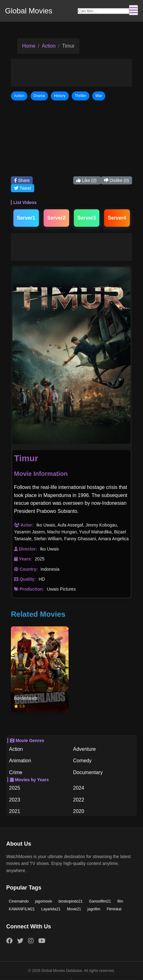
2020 (79, 811)
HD (42, 579)
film (120, 901)
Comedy (83, 761)
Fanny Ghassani (80, 539)
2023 (15, 800)
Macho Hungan (62, 532)
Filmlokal (114, 909)
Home (29, 46)
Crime (16, 772)
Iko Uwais (46, 525)
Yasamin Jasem (29, 532)
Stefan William (48, 539)
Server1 (26, 218)
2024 (79, 788)
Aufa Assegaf (70, 525)
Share (22, 180)
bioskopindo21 (71, 901)
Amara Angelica (113, 539)
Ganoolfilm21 (100, 901)
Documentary (88, 772)
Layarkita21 (51, 909)
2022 (79, 800)
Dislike (117, 180)
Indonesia (50, 569)
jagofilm (94, 909)
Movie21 (74, 909)
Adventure (85, 749)
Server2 (57, 218)
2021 (15, 811)
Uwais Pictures (61, 589)
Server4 (117, 218)
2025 (40, 559)
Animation (20, 761)
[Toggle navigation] (133, 10)
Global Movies (29, 11)
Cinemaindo (19, 901)
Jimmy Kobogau (101, 525)
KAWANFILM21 (22, 909)
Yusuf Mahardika (95, 532)
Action (49, 46)
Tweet (23, 188)
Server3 (87, 218)
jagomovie (44, 901)
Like (87, 180)
